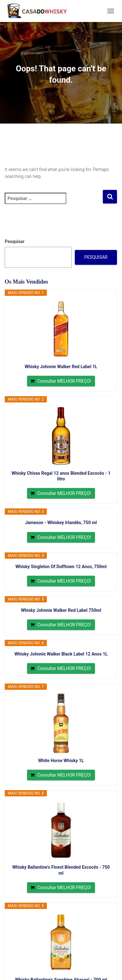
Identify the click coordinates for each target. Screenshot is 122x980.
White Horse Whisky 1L (61, 761)
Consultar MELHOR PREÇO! (64, 381)
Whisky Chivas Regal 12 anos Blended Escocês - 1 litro (61, 476)
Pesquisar (15, 241)
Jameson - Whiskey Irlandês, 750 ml (61, 523)
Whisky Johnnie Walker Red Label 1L (61, 367)
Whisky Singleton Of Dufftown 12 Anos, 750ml (61, 567)
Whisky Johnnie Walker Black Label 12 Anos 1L (61, 654)
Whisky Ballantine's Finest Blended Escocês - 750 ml (61, 870)
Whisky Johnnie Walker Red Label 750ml (61, 610)
